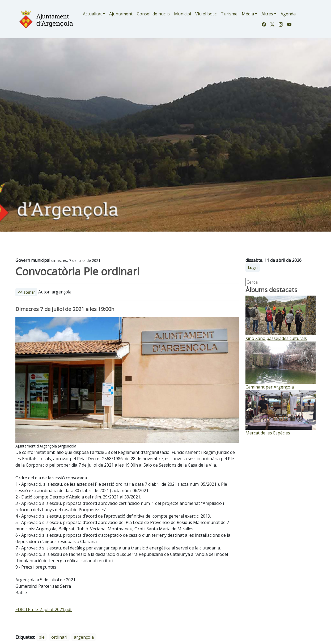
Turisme (229, 14)
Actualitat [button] (92, 14)
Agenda (288, 14)
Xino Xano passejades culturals (276, 338)
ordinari (59, 637)
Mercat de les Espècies (268, 433)
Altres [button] (267, 14)
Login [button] (253, 268)
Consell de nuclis (153, 14)
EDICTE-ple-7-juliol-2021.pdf (44, 609)
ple (42, 637)
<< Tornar (26, 292)
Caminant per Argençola (270, 387)
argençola (84, 637)
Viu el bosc (206, 14)
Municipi (183, 14)
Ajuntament (121, 14)
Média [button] (248, 14)
